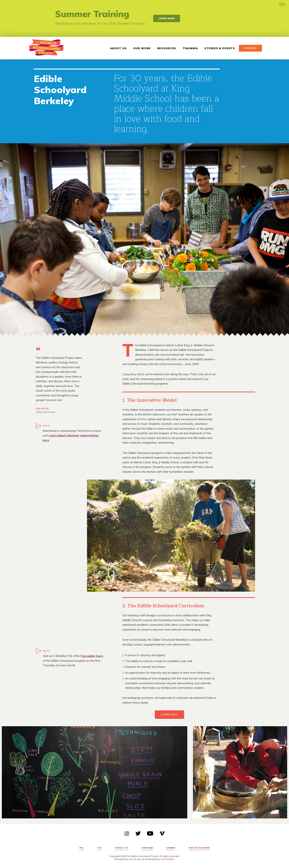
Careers (171, 848)
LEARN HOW (169, 715)
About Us (117, 48)
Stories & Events (218, 48)
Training (189, 48)
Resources (165, 48)
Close (282, 4)
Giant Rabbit (167, 859)
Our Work (140, 48)
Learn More (167, 18)
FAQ (81, 848)
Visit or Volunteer (199, 848)
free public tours (92, 656)
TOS (99, 848)
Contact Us (121, 848)
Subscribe (147, 848)
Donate (249, 48)
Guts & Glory (135, 859)
